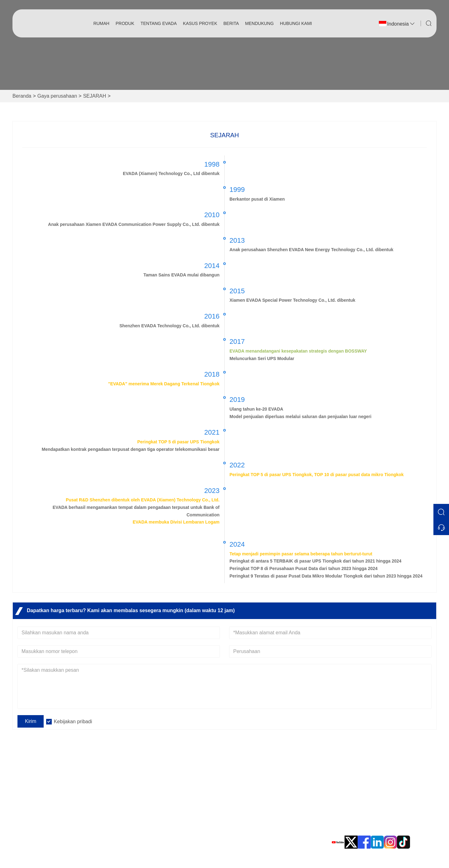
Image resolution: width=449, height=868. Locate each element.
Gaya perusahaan (57, 96)
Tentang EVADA (159, 23)
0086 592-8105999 (367, 827)
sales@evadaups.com (371, 807)
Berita (231, 23)
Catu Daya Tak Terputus (254, 781)
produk (125, 23)
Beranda (22, 96)
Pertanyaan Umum (145, 781)
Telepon (361, 820)
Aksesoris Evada (246, 811)
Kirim (31, 721)
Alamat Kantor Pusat (383, 765)
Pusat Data (240, 801)
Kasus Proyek (200, 23)
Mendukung (259, 23)
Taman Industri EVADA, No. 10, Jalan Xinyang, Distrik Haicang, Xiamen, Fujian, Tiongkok (381, 780)
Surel (357, 800)
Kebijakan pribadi (73, 722)
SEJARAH (94, 96)
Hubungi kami (296, 23)
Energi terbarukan (247, 791)
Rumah (101, 23)
